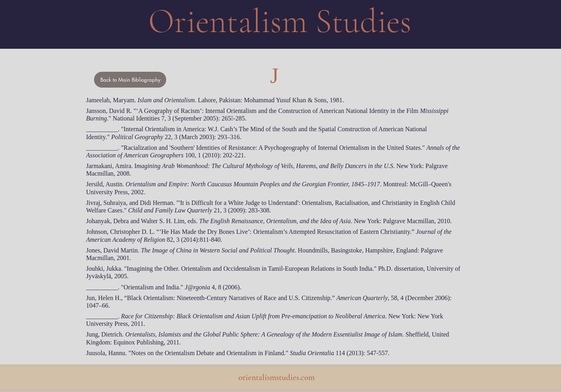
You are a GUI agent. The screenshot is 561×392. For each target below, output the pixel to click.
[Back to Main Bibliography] (130, 80)
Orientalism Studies (280, 21)
